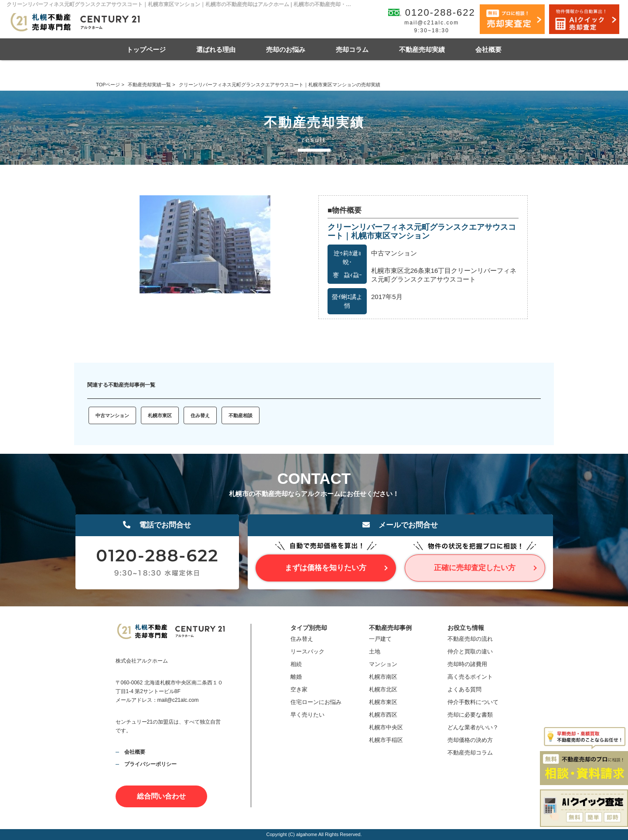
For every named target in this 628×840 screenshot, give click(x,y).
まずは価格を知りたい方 (326, 568)
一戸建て (380, 639)
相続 (296, 664)
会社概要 (488, 49)
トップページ (146, 49)
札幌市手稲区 (386, 740)
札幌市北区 (383, 689)
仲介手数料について (473, 702)
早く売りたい (307, 715)
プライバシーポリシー (150, 764)
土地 (375, 651)
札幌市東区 (160, 415)
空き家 (299, 689)
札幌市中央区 (386, 727)
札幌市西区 (383, 715)
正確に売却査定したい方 (475, 568)
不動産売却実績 (422, 49)
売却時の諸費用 (467, 664)
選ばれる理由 (216, 49)
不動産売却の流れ (470, 639)
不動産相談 (241, 415)
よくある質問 (464, 689)
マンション (383, 664)
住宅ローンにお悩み (316, 702)
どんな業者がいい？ (473, 727)
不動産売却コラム (470, 753)
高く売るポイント (470, 677)
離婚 (296, 677)
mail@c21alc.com (432, 23)
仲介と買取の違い (470, 651)
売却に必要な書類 (470, 715)
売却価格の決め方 (470, 740)
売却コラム (352, 49)
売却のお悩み (286, 49)
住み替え (200, 415)
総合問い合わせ (161, 796)
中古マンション (112, 415)
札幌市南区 (383, 677)
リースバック (307, 651)
